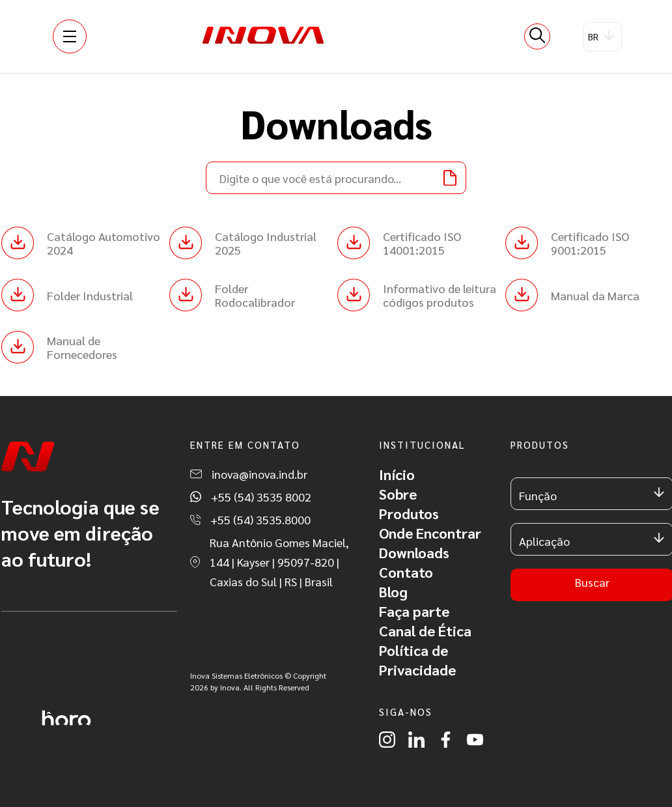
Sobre (398, 494)
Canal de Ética (425, 630)
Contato (406, 572)
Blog (393, 591)
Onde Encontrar (430, 533)
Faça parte (414, 611)
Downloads (414, 552)
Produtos (409, 513)
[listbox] (602, 37)
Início (397, 474)
